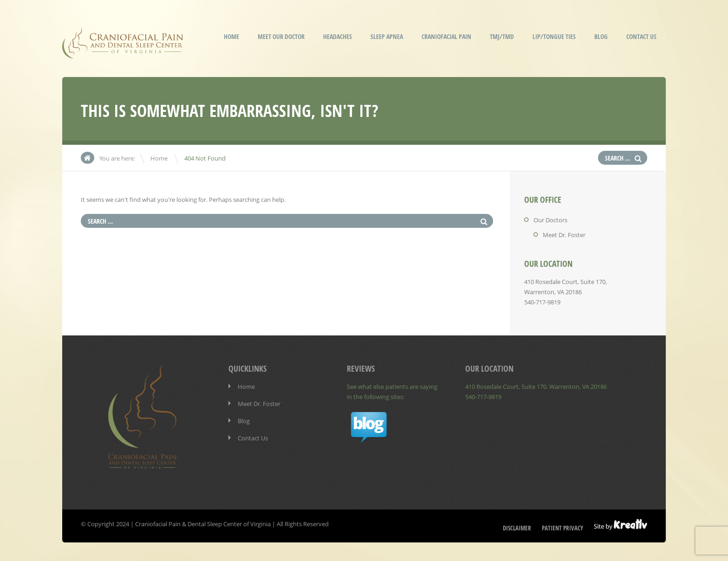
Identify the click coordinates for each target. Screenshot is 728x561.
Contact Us (641, 36)
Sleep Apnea (387, 36)
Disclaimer (517, 528)
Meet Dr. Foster (564, 235)
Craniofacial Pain (446, 36)
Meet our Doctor (281, 36)
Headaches (338, 36)
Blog (601, 36)
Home (231, 36)
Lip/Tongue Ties (554, 36)
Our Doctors (550, 220)
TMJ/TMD (502, 36)
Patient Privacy (562, 528)
